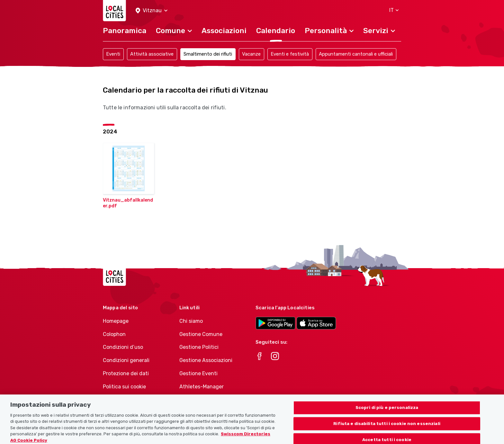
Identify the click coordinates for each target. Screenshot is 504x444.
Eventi (113, 54)
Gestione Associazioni (206, 360)
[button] (152, 11)
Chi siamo (191, 321)
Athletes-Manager (202, 387)
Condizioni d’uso (123, 347)
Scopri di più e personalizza (387, 410)
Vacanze (251, 54)
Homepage (116, 321)
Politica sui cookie (124, 387)
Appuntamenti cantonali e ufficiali (356, 54)
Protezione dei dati (126, 373)
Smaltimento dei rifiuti (208, 54)
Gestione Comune (201, 334)
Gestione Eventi (198, 373)
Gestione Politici (199, 347)
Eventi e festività (290, 54)
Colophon (114, 334)
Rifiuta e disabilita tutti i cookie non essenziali (387, 426)
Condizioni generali (126, 360)
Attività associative (152, 54)
